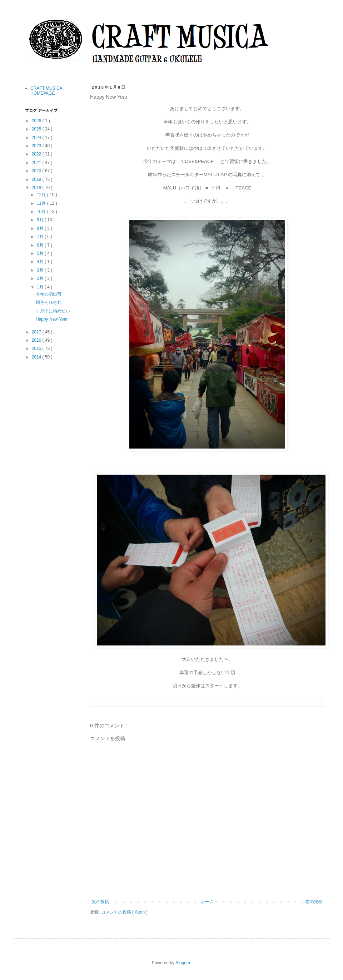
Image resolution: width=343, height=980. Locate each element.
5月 (41, 253)
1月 (41, 287)
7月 (41, 237)
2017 (37, 332)
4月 (41, 262)
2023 (37, 146)
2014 (37, 357)
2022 (37, 154)
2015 (37, 348)
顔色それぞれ (49, 302)
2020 (37, 171)
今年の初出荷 (49, 294)
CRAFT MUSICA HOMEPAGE (46, 91)
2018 (37, 188)
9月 (41, 220)
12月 (42, 195)
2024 (37, 138)
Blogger (183, 963)
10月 (42, 212)
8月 (41, 228)
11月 (42, 203)
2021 (37, 163)
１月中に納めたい (53, 311)
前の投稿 (314, 902)
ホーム (207, 902)
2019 (37, 179)
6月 (41, 245)
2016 (37, 340)
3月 (41, 270)
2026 (37, 121)
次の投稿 (100, 902)
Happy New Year (52, 319)
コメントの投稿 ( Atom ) (124, 912)
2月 (41, 278)
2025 (37, 129)
